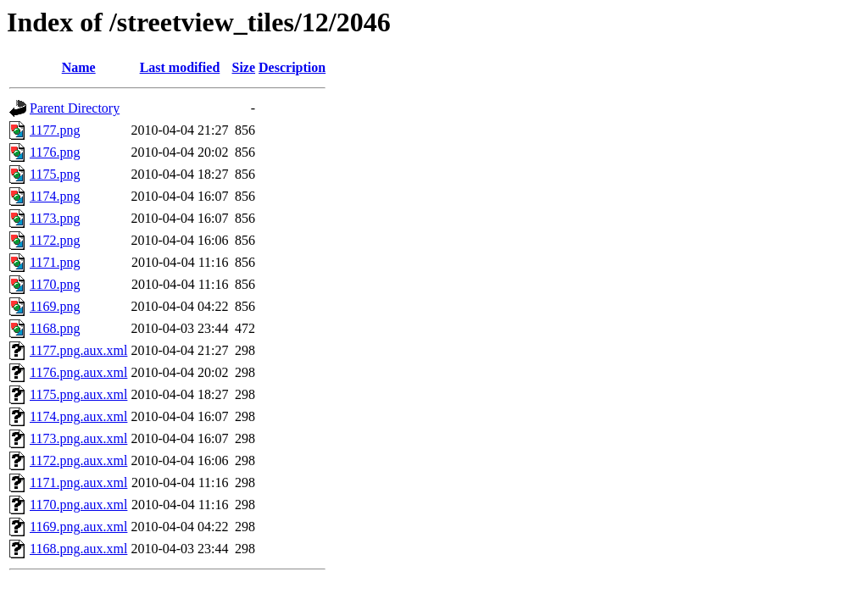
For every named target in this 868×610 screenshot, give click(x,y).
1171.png (55, 262)
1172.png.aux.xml (78, 460)
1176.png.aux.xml (78, 372)
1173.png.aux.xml (78, 438)
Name (79, 67)
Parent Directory (75, 108)
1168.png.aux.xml (78, 549)
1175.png (55, 174)
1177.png (55, 130)
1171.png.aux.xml (78, 482)
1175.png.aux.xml (78, 394)
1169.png (55, 306)
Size (244, 67)
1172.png (55, 240)
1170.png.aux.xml (78, 505)
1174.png (55, 196)
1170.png (55, 284)
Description (292, 67)
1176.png (55, 152)
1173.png (55, 218)
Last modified (180, 67)
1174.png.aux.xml (78, 416)
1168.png (55, 328)
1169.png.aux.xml (78, 527)
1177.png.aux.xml (78, 350)
